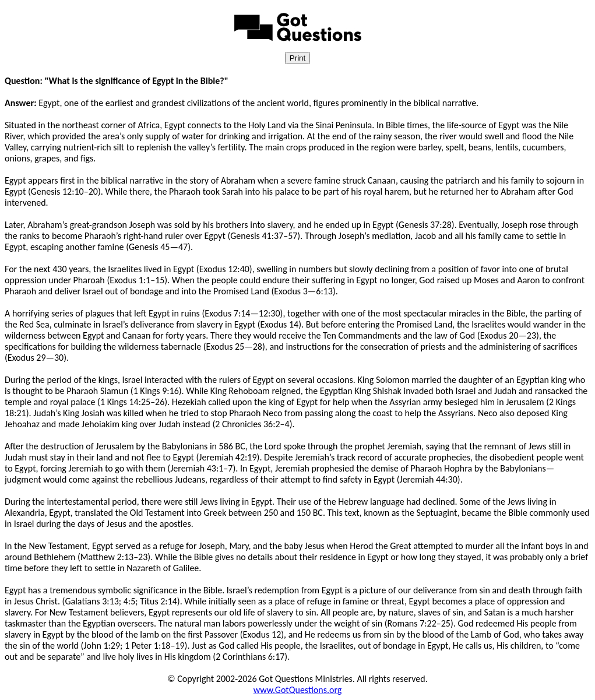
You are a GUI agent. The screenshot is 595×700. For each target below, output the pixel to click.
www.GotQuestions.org (298, 690)
